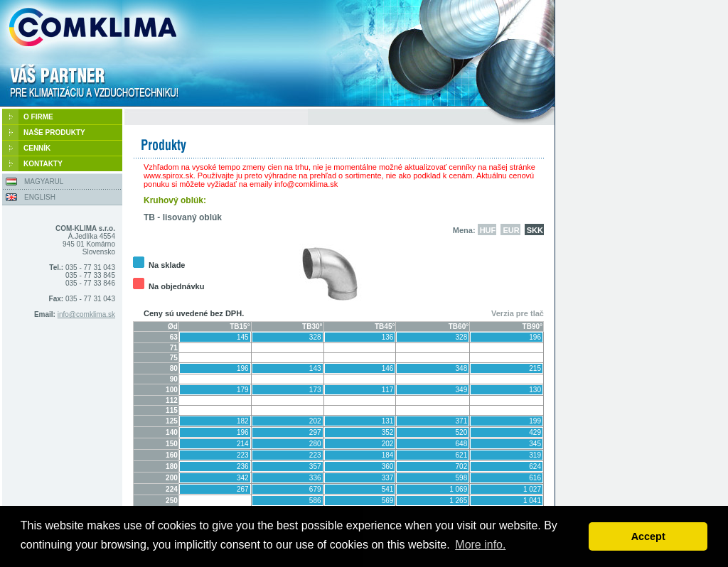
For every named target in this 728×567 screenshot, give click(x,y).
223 (243, 455)
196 (535, 337)
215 (535, 368)
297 (315, 432)
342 (243, 478)
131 (388, 421)
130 (535, 390)
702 (462, 466)
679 (315, 489)
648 (462, 444)
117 (388, 390)
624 (535, 466)
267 (243, 489)
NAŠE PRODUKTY (54, 133)
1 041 (532, 501)
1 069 (458, 489)
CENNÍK (37, 148)
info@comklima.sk (86, 314)
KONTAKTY (43, 164)
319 (535, 455)
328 (315, 337)
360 (388, 466)
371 (462, 421)
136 (388, 337)
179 (243, 390)
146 (388, 368)
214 (243, 444)
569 (388, 501)
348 (462, 368)
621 (462, 455)
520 (462, 432)
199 (535, 421)
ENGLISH (40, 197)
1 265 (458, 501)
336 (315, 478)
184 (388, 455)
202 (315, 421)
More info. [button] (480, 545)
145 (243, 337)
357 (315, 466)
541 (388, 489)
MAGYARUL (44, 182)
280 (315, 444)
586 (315, 501)
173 (315, 390)
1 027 (532, 489)
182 (243, 421)
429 (535, 432)
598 (462, 478)
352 (388, 432)
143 (315, 368)
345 (535, 444)
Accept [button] (648, 536)
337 (388, 478)
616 (535, 478)
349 (462, 390)
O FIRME (38, 117)
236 (243, 466)
